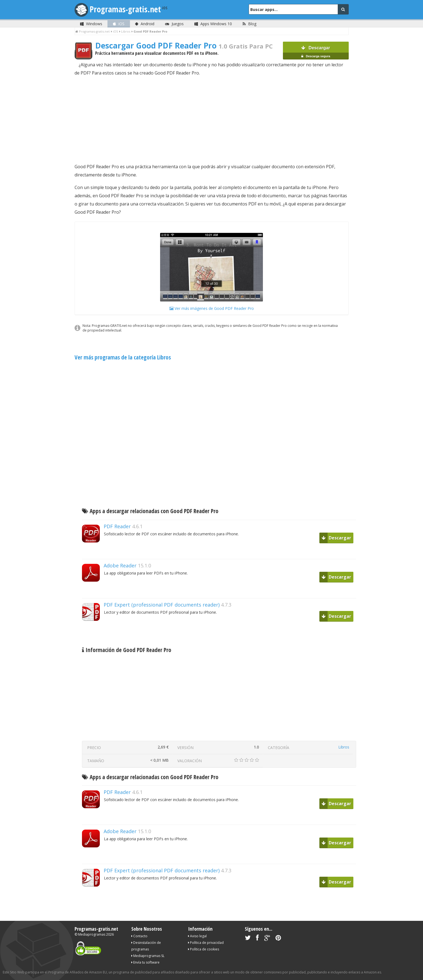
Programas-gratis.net (125, 9)
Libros (344, 747)
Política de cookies (204, 949)
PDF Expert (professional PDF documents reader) (162, 605)
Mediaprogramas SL (148, 956)
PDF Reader (117, 526)
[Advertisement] (212, 120)
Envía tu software (145, 962)
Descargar (316, 52)
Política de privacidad (206, 943)
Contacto (139, 936)
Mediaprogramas (92, 934)
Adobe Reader (120, 565)
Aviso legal (197, 936)
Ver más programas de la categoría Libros (123, 357)
